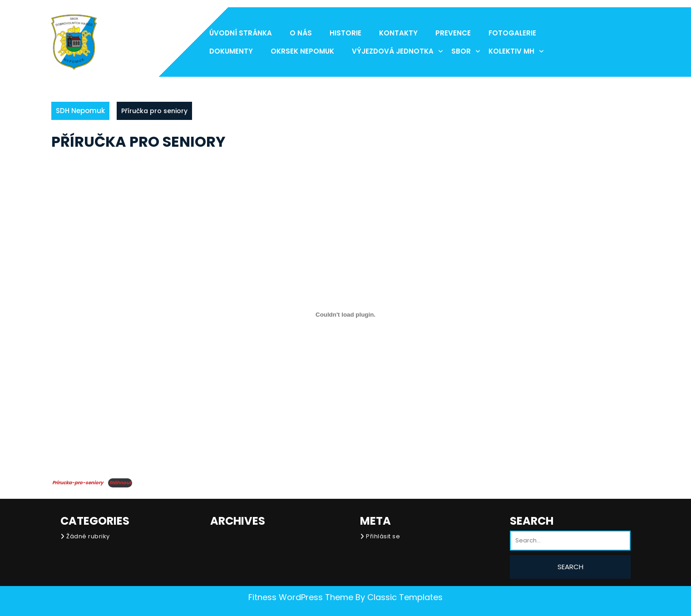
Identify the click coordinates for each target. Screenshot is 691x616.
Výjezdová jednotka (393, 51)
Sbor (461, 51)
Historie (345, 33)
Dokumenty (231, 51)
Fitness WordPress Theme (301, 597)
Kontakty (398, 33)
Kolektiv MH (511, 51)
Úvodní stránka (241, 33)
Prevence (453, 33)
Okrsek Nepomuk (302, 51)
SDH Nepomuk (80, 111)
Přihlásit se (383, 536)
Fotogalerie (512, 33)
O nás (301, 33)
